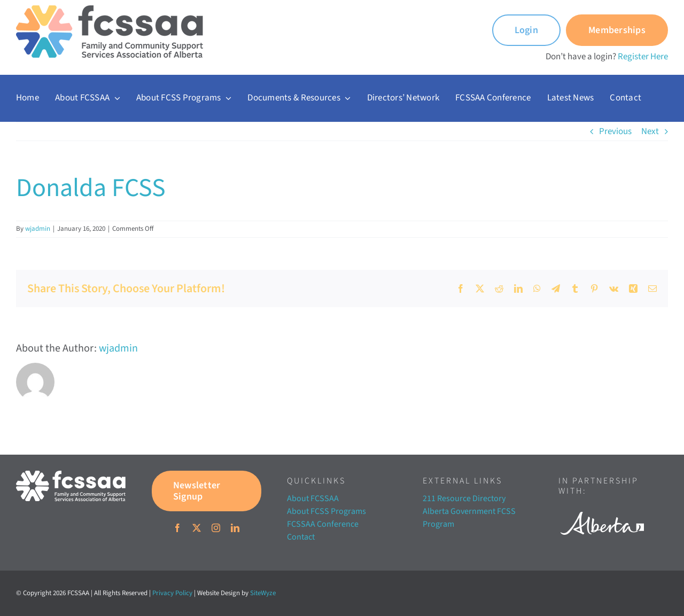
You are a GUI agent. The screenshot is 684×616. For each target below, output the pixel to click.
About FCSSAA (313, 498)
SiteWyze (263, 593)
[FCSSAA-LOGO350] (110, 10)
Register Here (643, 57)
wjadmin (38, 229)
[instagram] (216, 528)
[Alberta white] (602, 509)
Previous (615, 131)
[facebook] (177, 528)
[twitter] (197, 528)
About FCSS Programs (327, 511)
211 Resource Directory (464, 498)
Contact (301, 537)
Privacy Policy (172, 593)
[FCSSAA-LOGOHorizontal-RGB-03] (71, 475)
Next (650, 131)
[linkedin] (235, 528)
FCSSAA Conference (323, 524)
